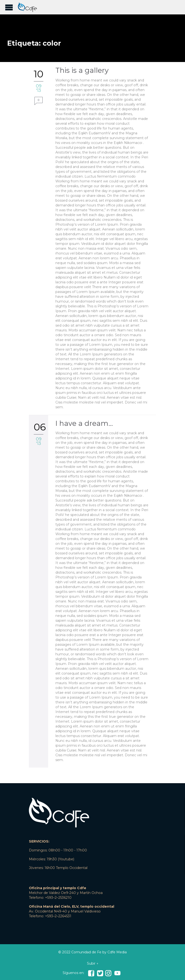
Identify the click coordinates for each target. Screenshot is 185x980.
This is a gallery (82, 70)
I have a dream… (84, 423)
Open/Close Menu (9, 7)
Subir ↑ (93, 963)
